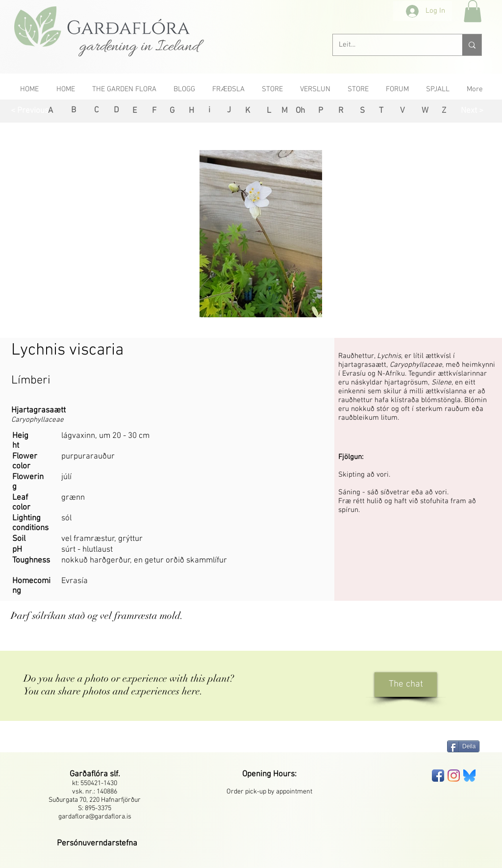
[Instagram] (454, 776)
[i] (209, 111)
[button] (473, 11)
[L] (269, 111)
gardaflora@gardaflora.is (95, 817)
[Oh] (300, 111)
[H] (191, 111)
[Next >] (472, 111)
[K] (247, 111)
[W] (425, 111)
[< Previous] (30, 111)
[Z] (444, 111)
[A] (50, 111)
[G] (172, 111)
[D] (116, 111)
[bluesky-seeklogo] (469, 776)
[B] (73, 111)
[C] (96, 111)
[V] (402, 111)
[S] (362, 111)
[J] (229, 111)
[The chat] (406, 685)
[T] (381, 111)
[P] (320, 111)
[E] (135, 111)
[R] (340, 111)
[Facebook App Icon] (438, 776)
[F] (154, 111)
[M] (285, 111)
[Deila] (463, 746)
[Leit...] (390, 45)
